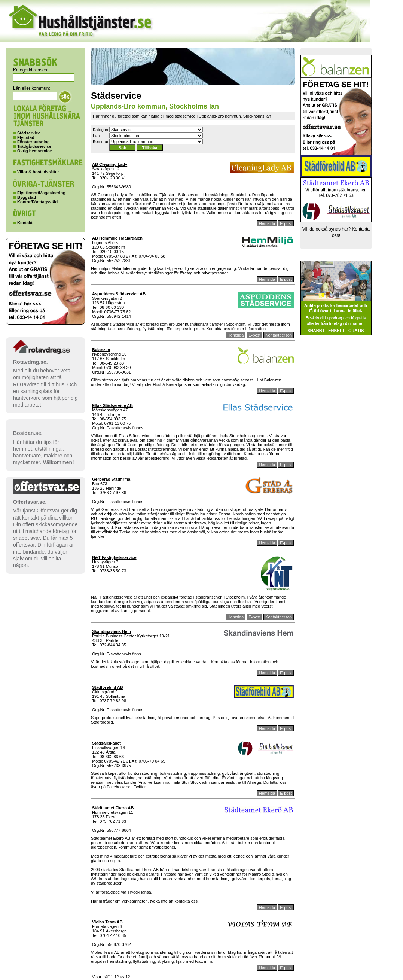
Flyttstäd (26, 137)
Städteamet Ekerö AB (113, 808)
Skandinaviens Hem (112, 631)
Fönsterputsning (33, 142)
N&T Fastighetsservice (114, 557)
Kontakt (25, 223)
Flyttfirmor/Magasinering (41, 193)
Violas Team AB (107, 922)
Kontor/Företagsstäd (37, 202)
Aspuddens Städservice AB (119, 294)
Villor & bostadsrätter (38, 172)
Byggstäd (27, 197)
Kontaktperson (279, 335)
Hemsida (267, 223)
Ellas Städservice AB (112, 405)
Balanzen (101, 350)
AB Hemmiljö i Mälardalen (117, 238)
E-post (286, 223)
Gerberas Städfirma (111, 479)
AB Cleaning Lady (110, 164)
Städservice (29, 133)
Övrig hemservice (34, 151)
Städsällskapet (106, 743)
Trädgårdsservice (34, 146)
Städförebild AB (108, 687)
